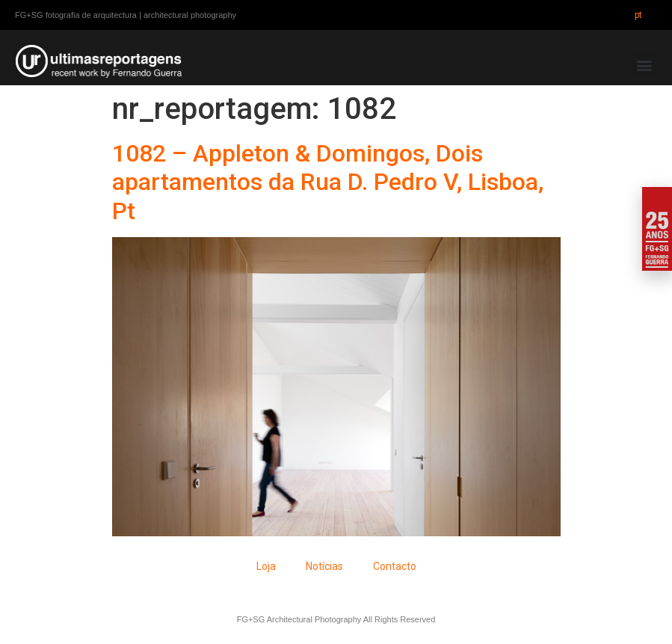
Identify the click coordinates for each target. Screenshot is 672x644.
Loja (266, 566)
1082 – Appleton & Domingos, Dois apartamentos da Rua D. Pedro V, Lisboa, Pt (328, 182)
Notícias (324, 566)
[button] (645, 65)
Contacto (395, 566)
